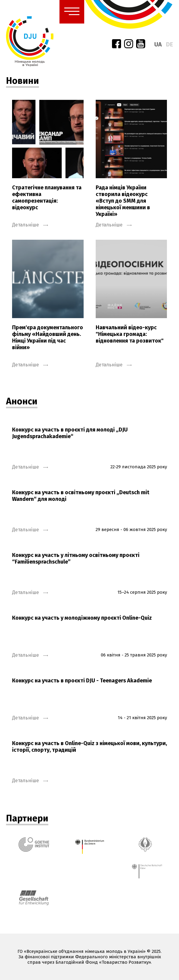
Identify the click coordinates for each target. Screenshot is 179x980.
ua (158, 44)
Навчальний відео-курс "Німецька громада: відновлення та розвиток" (130, 334)
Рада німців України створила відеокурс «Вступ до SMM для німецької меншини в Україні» (123, 201)
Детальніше (30, 225)
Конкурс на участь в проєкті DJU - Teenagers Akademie (82, 681)
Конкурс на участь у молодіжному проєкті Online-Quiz (82, 618)
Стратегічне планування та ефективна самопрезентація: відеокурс (47, 198)
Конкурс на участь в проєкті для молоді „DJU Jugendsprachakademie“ (70, 433)
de (169, 44)
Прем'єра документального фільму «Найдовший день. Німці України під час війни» (48, 337)
